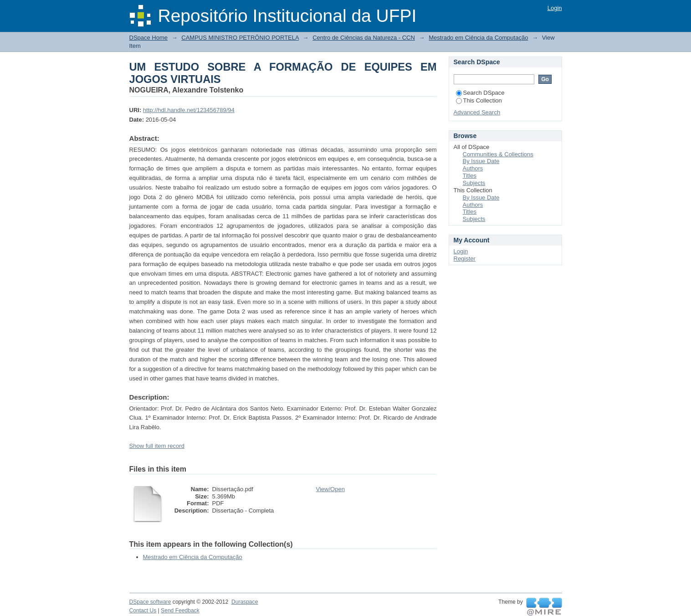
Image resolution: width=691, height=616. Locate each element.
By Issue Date (481, 161)
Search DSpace (480, 93)
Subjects (474, 183)
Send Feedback (180, 611)
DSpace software (150, 602)
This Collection (479, 100)
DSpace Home (149, 38)
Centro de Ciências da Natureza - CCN (364, 38)
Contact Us (143, 611)
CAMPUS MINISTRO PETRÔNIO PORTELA (240, 38)
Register (465, 259)
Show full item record (157, 446)
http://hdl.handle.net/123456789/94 (189, 110)
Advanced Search (477, 112)
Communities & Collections (498, 154)
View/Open (330, 489)
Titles (470, 176)
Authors (473, 168)
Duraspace (245, 602)
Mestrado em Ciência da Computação (478, 38)
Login (555, 8)
